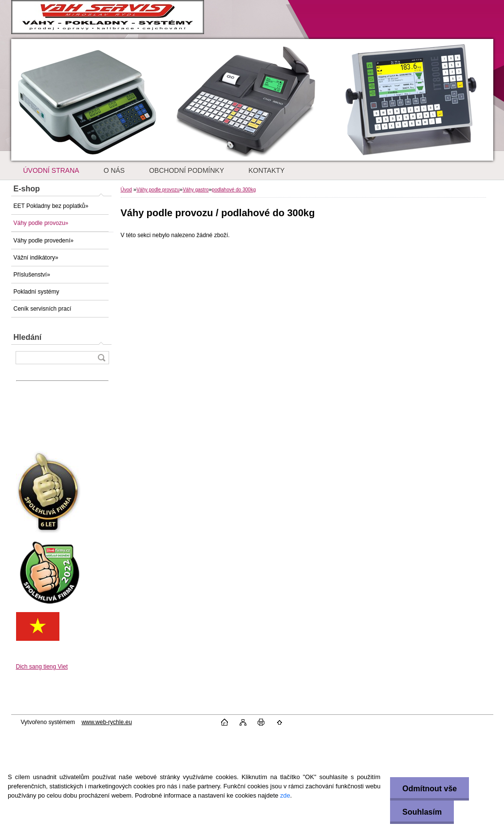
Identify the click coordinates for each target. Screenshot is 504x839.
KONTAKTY (266, 170)
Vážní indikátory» (36, 258)
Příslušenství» (32, 275)
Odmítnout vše (429, 789)
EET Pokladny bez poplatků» (51, 206)
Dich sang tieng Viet (42, 667)
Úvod (126, 190)
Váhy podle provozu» (41, 223)
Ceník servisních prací (43, 309)
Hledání (28, 337)
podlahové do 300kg (234, 190)
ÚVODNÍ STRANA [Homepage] (51, 170)
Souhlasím (422, 812)
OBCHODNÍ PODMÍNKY (187, 170)
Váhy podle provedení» (44, 241)
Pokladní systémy (37, 292)
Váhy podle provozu (158, 190)
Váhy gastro (196, 190)
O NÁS (114, 170)
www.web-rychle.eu (106, 722)
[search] (101, 358)
